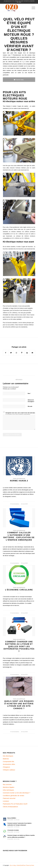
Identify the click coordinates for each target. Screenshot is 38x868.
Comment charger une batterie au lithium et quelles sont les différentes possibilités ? (19, 647)
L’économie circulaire (19, 590)
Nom (29, 393)
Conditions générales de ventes (13, 796)
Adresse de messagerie (31, 401)
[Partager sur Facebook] (6, 353)
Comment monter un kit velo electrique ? (16, 793)
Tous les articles (19, 479)
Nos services (7, 784)
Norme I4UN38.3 (19, 481)
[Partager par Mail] (32, 353)
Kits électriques (8, 756)
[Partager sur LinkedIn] (27, 353)
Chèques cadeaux (9, 770)
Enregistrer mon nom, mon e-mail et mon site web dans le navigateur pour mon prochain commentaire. (20, 414)
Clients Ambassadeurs (10, 807)
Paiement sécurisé (9, 798)
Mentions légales (9, 787)
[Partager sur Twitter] (11, 353)
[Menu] (32, 8)
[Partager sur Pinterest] (22, 353)
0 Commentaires (15, 504)
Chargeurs (6, 767)
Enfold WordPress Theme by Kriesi (25, 865)
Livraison (6, 801)
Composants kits (8, 761)
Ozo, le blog (13, 865)
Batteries (6, 759)
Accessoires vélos (9, 764)
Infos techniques (8, 790)
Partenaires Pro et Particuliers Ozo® (15, 804)
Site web (30, 406)
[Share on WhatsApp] (16, 353)
